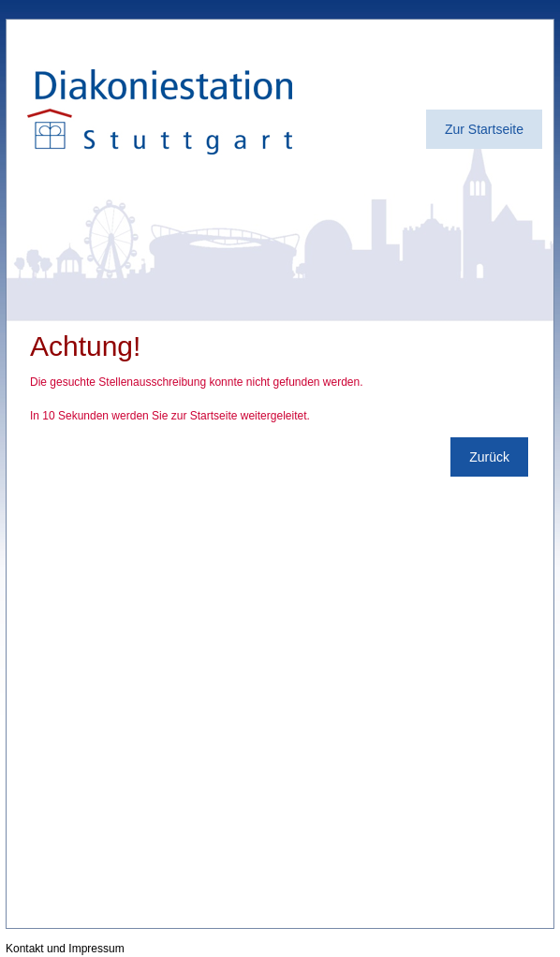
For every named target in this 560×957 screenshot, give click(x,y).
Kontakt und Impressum (65, 949)
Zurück (489, 457)
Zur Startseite (484, 129)
